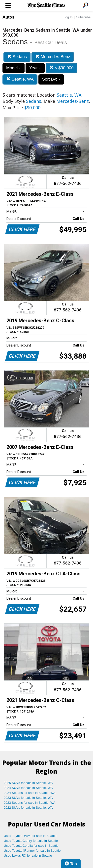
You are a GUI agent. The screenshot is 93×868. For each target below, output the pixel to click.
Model (14, 68)
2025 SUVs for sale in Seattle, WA (28, 783)
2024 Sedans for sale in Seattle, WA (30, 793)
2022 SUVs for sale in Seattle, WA (28, 808)
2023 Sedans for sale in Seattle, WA (30, 803)
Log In (68, 17)
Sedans (17, 57)
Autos (8, 17)
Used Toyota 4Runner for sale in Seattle (32, 851)
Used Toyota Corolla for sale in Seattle (31, 846)
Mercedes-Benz (53, 57)
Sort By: (51, 79)
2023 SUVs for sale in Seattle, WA (28, 798)
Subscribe (83, 17)
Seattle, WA (20, 79)
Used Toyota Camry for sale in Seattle (31, 841)
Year (35, 68)
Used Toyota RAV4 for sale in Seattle (30, 836)
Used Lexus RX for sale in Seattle (28, 856)
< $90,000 (62, 68)
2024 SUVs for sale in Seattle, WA (28, 788)
